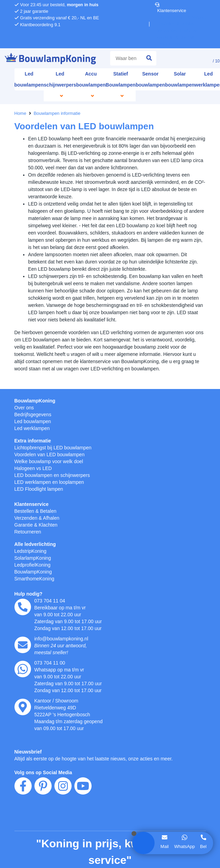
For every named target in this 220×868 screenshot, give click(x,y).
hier (102, 437)
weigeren (50, 452)
